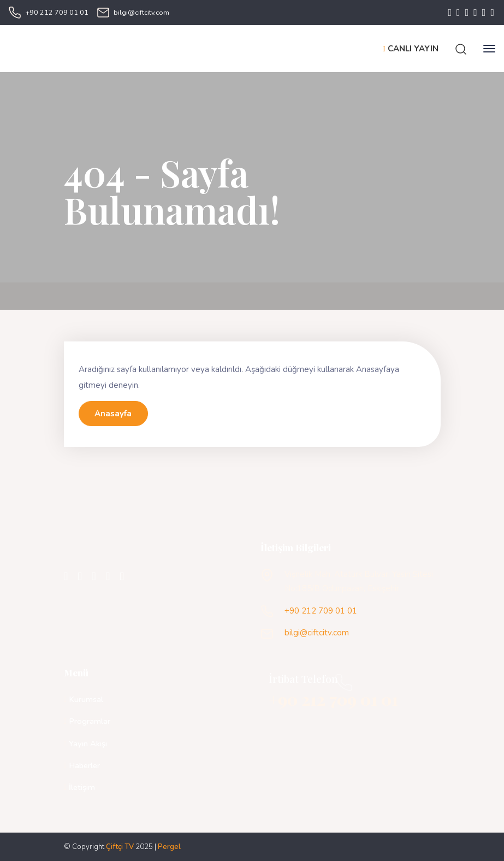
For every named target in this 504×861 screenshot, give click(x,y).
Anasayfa (113, 414)
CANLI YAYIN (411, 49)
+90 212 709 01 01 (57, 12)
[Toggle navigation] (489, 49)
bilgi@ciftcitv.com (141, 12)
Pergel (169, 847)
